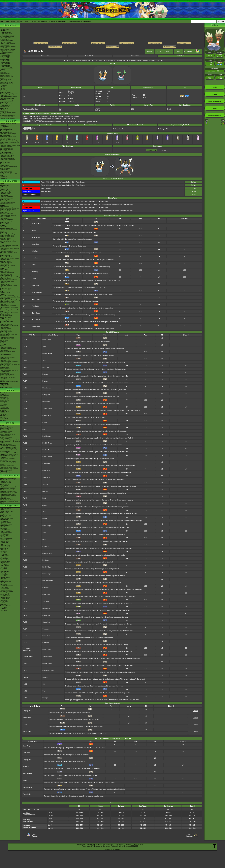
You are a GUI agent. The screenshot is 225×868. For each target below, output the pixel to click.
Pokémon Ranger (5, 333)
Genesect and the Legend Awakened (8, 456)
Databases (10, 25)
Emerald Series (5, 409)
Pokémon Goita (5, 385)
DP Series (3, 410)
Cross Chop (36, 327)
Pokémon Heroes (5, 436)
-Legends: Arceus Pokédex (8, 46)
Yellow (2, 356)
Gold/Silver (3, 344)
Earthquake (46, 415)
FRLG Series (4, 407)
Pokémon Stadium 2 (6, 347)
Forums (19, 21)
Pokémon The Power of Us (8, 467)
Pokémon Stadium (5, 363)
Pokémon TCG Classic (7, 518)
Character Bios (4, 127)
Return (45, 422)
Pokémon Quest (5, 240)
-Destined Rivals (5, 530)
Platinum (3, 294)
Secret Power (47, 656)
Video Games (10, 181)
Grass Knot (46, 622)
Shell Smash (36, 223)
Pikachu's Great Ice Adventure (9, 493)
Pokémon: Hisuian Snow (7, 158)
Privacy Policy (119, 844)
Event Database (5, 114)
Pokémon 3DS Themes (7, 376)
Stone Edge (47, 574)
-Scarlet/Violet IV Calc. (7, 82)
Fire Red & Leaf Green (7, 321)
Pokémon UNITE (5, 199)
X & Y (2, 244)
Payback (45, 560)
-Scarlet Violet (4, 548)
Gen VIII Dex (90, 56)
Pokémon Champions (6, 191)
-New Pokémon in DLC (7, 117)
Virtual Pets (3, 379)
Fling (44, 539)
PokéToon (3, 161)
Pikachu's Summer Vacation (8, 478)
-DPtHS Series (4, 556)
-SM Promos (4, 567)
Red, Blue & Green (6, 354)
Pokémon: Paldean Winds (8, 160)
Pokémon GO (4, 195)
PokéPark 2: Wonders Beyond (9, 280)
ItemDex (3, 69)
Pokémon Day (4, 102)
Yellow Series (4, 403)
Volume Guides (5, 400)
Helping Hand (28, 711)
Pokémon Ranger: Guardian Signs (10, 297)
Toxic (44, 347)
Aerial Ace (46, 477)
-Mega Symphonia (5, 581)
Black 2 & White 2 (5, 271)
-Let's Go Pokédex (5, 42)
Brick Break (46, 436)
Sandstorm (46, 464)
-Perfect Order (4, 521)
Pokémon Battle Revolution (8, 306)
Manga (10, 390)
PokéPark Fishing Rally (7, 339)
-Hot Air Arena (4, 587)
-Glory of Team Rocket (7, 586)
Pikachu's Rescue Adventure (8, 480)
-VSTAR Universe (5, 603)
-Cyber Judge (4, 602)
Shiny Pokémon (5, 151)
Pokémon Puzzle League (7, 357)
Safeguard (46, 395)
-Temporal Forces (5, 540)
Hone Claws (36, 299)
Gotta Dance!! (4, 486)
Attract (45, 505)
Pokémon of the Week (6, 84)
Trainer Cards (4, 513)
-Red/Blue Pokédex (6, 32)
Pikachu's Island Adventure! (8, 490)
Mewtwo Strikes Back (6, 428)
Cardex (2, 78)
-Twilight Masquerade (6, 538)
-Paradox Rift (4, 543)
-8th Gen (3, 88)
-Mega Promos (4, 563)
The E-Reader (4, 340)
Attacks (169, 51)
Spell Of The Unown (6, 431)
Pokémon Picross (5, 260)
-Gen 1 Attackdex (5, 55)
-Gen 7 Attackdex (5, 64)
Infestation (46, 608)
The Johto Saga (5, 131)
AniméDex (3, 125)
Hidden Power (47, 353)
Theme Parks (4, 108)
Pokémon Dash (5, 327)
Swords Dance (48, 581)
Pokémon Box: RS (5, 330)
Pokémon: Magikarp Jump (8, 234)
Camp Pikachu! (5, 484)
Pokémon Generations (7, 154)
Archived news (4, 29)
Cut (44, 684)
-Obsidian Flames (5, 546)
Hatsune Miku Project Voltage (9, 97)
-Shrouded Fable (5, 537)
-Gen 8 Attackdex (5, 65)
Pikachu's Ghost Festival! (7, 488)
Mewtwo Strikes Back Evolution (9, 469)
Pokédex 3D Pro (5, 284)
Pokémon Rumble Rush (7, 235)
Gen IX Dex (45, 56)
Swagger (46, 629)
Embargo (46, 546)
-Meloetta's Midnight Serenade (9, 454)
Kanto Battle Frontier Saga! (8, 134)
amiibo (2, 380)
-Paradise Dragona (6, 593)
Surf (44, 691)
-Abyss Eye (3, 573)
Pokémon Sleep (5, 201)
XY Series (3, 417)
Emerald (3, 323)
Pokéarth (87, 21)
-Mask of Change (5, 597)
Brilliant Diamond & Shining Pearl (10, 208)
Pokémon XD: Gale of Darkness (9, 326)
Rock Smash (47, 650)
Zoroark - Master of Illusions (8, 449)
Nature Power (47, 663)
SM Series (3, 420)
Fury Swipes (36, 258)
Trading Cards (10, 505)
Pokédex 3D (4, 283)
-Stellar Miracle (4, 594)
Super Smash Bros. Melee (8, 352)
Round (45, 519)
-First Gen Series (5, 560)
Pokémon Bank (5, 247)
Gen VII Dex (135, 56)
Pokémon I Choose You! (7, 466)
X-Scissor (46, 601)
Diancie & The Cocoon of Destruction (7, 459)
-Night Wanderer (5, 596)
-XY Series (3, 553)
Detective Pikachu (5, 238)
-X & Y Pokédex (5, 39)
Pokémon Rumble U (6, 276)
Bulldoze (45, 588)
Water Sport (27, 731)
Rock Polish (36, 285)
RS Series (3, 406)
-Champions (4, 85)
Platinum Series (5, 412)
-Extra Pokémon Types (7, 511)
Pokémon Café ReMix (6, 197)
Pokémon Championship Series (9, 94)
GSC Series (4, 404)
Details (194, 182)
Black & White (4, 270)
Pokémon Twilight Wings (7, 155)
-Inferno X (3, 579)
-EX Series (3, 557)
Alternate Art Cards (6, 515)
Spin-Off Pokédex (5, 74)
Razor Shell (36, 320)
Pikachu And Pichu (6, 481)
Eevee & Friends (5, 499)
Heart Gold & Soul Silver (7, 296)
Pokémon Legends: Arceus (8, 210)
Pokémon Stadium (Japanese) (9, 362)
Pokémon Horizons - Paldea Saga (10, 145)
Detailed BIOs (4, 397)
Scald (44, 533)
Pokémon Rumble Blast (7, 281)
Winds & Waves (5, 185)
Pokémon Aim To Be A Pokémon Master (9, 143)
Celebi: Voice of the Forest (8, 434)
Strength (45, 698)
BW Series (3, 414)
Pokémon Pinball (5, 360)
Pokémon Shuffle (5, 255)
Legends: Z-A (4, 189)
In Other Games (5, 372)
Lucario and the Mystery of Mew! (9, 440)
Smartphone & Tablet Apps (8, 377)
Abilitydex (3, 72)
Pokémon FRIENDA (6, 387)
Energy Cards (4, 514)
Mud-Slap (35, 272)
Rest (44, 498)
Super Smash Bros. (6, 366)
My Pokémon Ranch (6, 316)
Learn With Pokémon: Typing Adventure (8, 286)
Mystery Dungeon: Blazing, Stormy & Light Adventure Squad (10, 301)
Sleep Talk (46, 636)
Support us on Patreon (113, 849)
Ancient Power (37, 292)
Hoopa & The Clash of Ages (8, 461)
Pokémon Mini (4, 350)
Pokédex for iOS (5, 290)
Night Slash (36, 313)
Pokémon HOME (5, 211)
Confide (45, 677)
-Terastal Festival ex (6, 590)
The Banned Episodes (7, 150)
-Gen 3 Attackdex (5, 58)
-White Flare (4, 528)
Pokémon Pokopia (5, 192)
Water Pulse (27, 794)
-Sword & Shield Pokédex (7, 44)
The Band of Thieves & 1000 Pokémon (8, 253)
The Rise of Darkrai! (6, 444)
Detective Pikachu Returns (8, 202)
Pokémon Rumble (5, 298)
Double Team (47, 443)
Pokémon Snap (5, 359)
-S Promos (3, 609)
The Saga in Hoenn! (6, 132)
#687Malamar (35, 835)
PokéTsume (4, 178)
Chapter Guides (5, 399)
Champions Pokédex (75, 21)
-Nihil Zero (3, 576)
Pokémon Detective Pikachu (8, 473)
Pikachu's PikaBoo (5, 483)
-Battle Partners (5, 589)
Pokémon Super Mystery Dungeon (10, 258)
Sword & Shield (5, 207)
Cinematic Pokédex (6, 79)
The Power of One (5, 430)
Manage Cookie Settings (134, 844)
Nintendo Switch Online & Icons (9, 382)
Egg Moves (188, 51)
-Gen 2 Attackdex (5, 57)
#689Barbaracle (189, 835)
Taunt (44, 360)
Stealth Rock (27, 787)
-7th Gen (3, 90)
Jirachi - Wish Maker (6, 437)
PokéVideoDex (4, 165)
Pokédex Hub (43, 21)
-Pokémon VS (4, 604)
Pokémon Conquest (6, 278)
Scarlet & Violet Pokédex (58, 21)
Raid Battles (4, 517)
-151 (1, 544)
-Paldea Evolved (5, 547)
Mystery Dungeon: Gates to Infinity (10, 277)
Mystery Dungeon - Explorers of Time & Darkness (9, 314)
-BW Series (3, 554)
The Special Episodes (6, 148)
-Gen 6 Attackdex (5, 62)
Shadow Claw (47, 553)
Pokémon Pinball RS (6, 331)
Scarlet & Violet (5, 188)
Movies (10, 423)
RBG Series (4, 401)
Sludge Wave (47, 450)
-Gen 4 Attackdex (5, 59)
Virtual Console (5, 373)
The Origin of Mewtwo (6, 427)
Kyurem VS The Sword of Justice (10, 453)
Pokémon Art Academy (7, 251)
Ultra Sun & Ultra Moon (7, 228)
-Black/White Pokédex (6, 38)
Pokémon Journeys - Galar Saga (10, 141)
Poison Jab (46, 615)
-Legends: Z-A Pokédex (7, 51)
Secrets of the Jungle (6, 470)
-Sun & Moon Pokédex (7, 41)
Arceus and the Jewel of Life (8, 447)
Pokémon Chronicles (6, 147)
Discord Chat (4, 111)
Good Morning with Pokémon (8, 167)
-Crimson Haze (4, 599)
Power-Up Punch (48, 670)
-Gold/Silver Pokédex (6, 34)
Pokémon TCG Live (6, 224)
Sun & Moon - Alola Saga (7, 139)
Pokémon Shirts (5, 107)
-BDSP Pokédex (5, 45)
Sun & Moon (4, 227)
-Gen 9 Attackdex (5, 67)
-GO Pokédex (4, 48)
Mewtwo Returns (5, 433)
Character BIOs (5, 396)
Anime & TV (10, 121)
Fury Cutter (36, 306)
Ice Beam (46, 367)
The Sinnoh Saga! (5, 135)
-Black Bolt (3, 527)
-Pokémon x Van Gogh (7, 101)
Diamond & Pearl (5, 293)
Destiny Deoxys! (5, 439)
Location (159, 51)
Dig (44, 429)
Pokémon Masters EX (6, 198)
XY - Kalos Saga (5, 138)
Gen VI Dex (180, 56)
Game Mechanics (5, 81)
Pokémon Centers (5, 92)
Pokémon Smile (5, 218)
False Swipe (47, 526)
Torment (45, 484)
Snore (25, 780)
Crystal (2, 346)
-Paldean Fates (5, 541)
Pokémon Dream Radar (7, 273)
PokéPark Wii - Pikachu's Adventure (7, 303)
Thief (44, 512)
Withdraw (35, 251)
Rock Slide (46, 594)
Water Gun (35, 244)
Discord (34, 21)
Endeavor (26, 753)
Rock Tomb (46, 471)
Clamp (34, 279)
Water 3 (163, 150)
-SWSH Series (4, 550)
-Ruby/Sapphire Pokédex (7, 35)
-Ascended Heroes (6, 523)
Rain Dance (47, 388)
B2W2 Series (4, 416)
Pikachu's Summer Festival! (8, 487)
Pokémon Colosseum (6, 324)
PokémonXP (4, 95)
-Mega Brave (4, 580)
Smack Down (47, 409)
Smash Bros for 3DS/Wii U (8, 265)
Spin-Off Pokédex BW (6, 77)
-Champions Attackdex (7, 68)
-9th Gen (3, 87)
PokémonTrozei (5, 336)
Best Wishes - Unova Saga (8, 137)
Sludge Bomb (47, 457)
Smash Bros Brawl (5, 317)
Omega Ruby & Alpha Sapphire (9, 245)
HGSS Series (4, 413)
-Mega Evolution (5, 525)
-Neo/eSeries (4, 558)
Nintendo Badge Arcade (7, 267)
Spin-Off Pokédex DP (6, 75)
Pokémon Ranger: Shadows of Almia (9, 311)
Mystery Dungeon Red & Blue (9, 334)
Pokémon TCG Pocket (7, 204)
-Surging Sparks (5, 534)
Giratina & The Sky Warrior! (8, 446)
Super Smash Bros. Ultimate (8, 241)
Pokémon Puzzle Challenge (8, 349)
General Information (6, 393)
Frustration (46, 402)
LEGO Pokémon (5, 105)
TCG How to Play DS (6, 288)
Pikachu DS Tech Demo (7, 337)
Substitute (46, 643)
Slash (34, 265)
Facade (45, 491)
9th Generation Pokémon (7, 115)
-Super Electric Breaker (7, 591)
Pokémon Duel (4, 264)
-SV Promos (4, 564)
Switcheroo (27, 718)
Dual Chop (27, 746)
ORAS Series (4, 419)
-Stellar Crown (4, 536)
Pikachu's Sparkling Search (8, 494)
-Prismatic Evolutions (6, 533)
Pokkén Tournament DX (7, 237)
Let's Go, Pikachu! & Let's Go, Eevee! (9, 230)
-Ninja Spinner (4, 574)
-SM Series (3, 551)
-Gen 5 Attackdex (5, 61)
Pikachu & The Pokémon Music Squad (9, 502)
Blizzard (45, 374)
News (2, 28)
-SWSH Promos (5, 566)
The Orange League (6, 129)
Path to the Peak (5, 162)
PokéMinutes (4, 164)
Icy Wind (26, 767)
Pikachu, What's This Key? (8, 500)
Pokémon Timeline (5, 91)
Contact (26, 21)
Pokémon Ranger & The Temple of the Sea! (10, 442)
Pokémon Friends (5, 194)
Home (13, 21)
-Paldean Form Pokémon (7, 118)
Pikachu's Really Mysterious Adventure (8, 496)
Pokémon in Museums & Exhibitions (7, 99)
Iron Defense (27, 773)
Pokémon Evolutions (6, 157)
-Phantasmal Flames (6, 524)
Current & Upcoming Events (8, 112)
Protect (45, 381)
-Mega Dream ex (5, 577)
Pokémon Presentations (7, 104)
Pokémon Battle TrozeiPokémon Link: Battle (9, 249)
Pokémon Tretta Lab (6, 274)
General (149, 51)
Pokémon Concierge (6, 171)
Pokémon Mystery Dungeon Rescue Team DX (8, 216)
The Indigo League (6, 128)
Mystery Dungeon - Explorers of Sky (9, 308)
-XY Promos (4, 569)
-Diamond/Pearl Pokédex (7, 36)
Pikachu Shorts (10, 476)
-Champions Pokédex (6, 52)
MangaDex (3, 394)
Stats (178, 51)
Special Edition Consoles (7, 375)
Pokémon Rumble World (7, 257)
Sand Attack (36, 237)
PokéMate (3, 342)
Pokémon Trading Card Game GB (10, 364)
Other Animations (5, 168)
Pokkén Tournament (6, 263)
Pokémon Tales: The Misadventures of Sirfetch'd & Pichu (9, 174)
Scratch (34, 230)
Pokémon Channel (5, 329)
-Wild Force (3, 600)
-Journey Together (5, 531)
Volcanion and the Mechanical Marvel (9, 464)
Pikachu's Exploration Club (8, 491)
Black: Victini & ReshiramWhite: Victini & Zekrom (9, 451)
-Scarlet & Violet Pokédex (7, 49)
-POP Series (4, 570)
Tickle (25, 725)
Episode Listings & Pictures (8, 124)
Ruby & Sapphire (5, 320)
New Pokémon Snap (6, 221)
